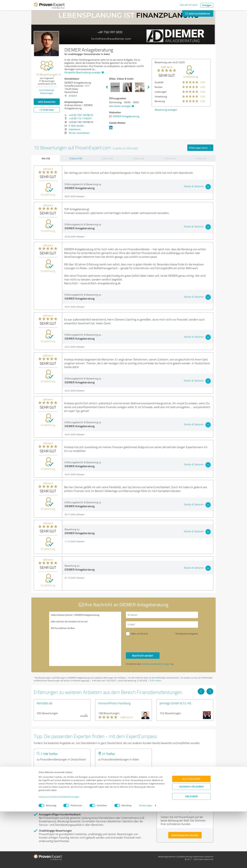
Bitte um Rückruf (140, 634)
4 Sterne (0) (107, 158)
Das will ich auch (189, 5)
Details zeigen (146, 862)
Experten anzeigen (51, 771)
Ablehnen (191, 853)
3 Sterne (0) (138, 158)
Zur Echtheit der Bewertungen (47, 92)
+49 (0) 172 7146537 (80, 118)
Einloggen (207, 5)
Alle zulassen (191, 835)
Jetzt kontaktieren (198, 13)
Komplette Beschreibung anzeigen (84, 72)
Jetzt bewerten (47, 102)
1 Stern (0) (201, 158)
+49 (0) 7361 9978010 (81, 115)
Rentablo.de (45, 703)
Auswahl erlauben (191, 843)
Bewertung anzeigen (158, 110)
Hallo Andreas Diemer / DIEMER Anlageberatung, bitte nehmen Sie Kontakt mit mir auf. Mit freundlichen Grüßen (85, 639)
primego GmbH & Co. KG (175, 703)
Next (149, 87)
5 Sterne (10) (76, 158)
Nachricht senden (143, 655)
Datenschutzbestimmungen (65, 853)
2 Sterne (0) (170, 158)
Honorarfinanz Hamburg (114, 703)
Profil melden (156, 681)
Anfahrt (73, 96)
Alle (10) (46, 158)
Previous (107, 87)
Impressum (44, 853)
